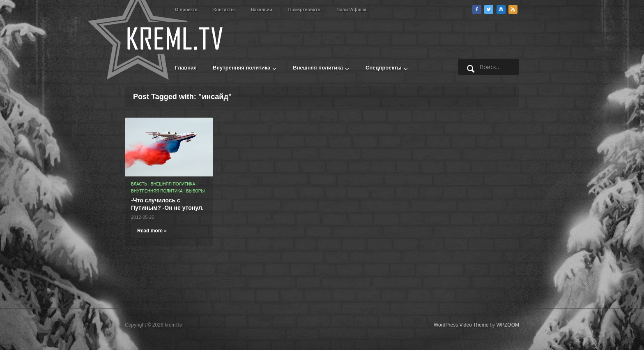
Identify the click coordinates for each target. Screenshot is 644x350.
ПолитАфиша (351, 9)
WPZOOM (508, 325)
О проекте (186, 9)
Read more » (152, 231)
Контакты (224, 9)
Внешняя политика (318, 68)
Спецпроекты (383, 68)
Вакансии (262, 9)
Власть (139, 184)
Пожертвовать (304, 9)
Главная (186, 68)
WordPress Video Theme (461, 325)
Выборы (195, 191)
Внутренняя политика (241, 68)
